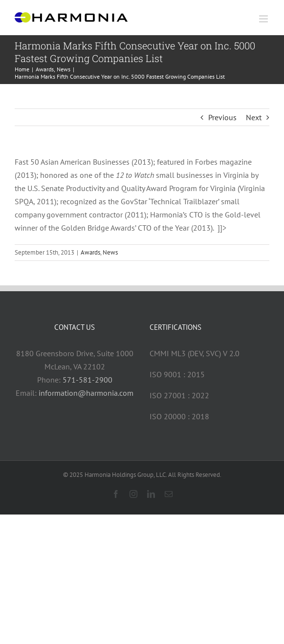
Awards (90, 252)
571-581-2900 (87, 380)
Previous (222, 117)
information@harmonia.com (86, 393)
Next (254, 117)
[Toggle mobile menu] (264, 19)
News (110, 252)
